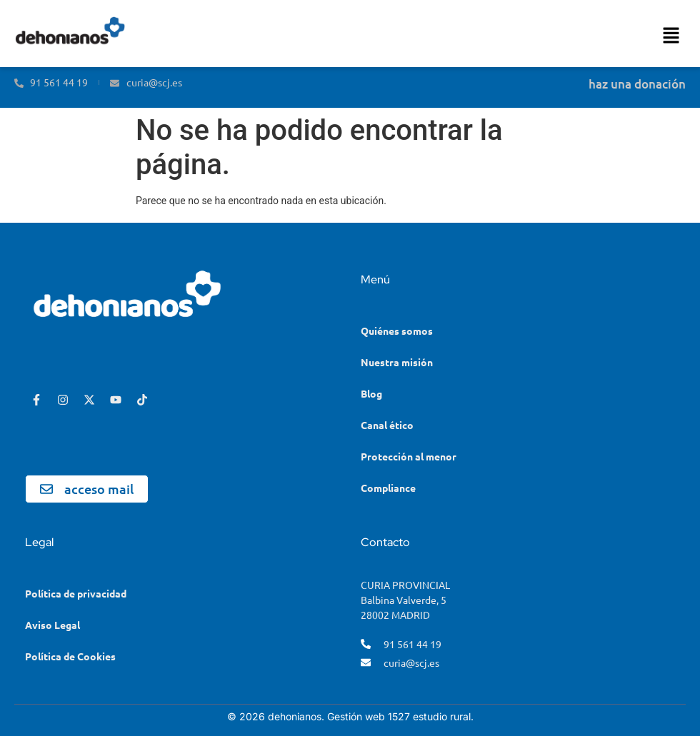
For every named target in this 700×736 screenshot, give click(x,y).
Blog (371, 393)
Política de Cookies (70, 656)
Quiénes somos (397, 331)
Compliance (388, 488)
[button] (671, 37)
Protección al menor (409, 456)
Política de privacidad (76, 593)
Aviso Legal (52, 625)
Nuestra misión (397, 362)
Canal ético (387, 425)
